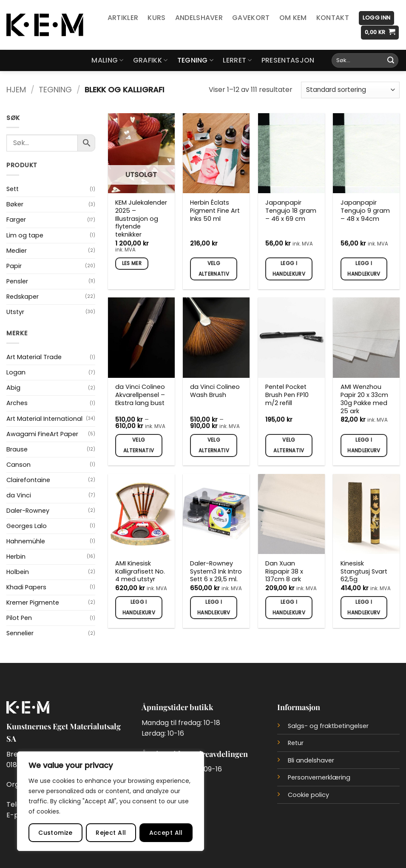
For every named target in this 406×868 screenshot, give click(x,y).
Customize (55, 833)
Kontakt (333, 18)
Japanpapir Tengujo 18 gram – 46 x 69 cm (291, 211)
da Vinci (19, 495)
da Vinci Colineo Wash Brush (215, 391)
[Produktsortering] (350, 90)
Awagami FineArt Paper (42, 434)
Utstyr (15, 312)
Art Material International (44, 419)
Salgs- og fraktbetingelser (328, 726)
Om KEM (293, 18)
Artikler (123, 18)
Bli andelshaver (311, 760)
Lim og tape (25, 235)
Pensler (17, 281)
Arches (17, 403)
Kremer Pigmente (33, 602)
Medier (17, 251)
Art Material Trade (34, 357)
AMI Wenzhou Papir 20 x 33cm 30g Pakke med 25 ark (364, 399)
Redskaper (23, 297)
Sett (13, 189)
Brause (17, 449)
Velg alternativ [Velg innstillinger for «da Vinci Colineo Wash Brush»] (214, 445)
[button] (376, 18)
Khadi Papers (26, 587)
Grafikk (150, 60)
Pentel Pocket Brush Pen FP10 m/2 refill (287, 395)
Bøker (15, 204)
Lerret (237, 60)
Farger (16, 220)
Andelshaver (199, 18)
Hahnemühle (26, 541)
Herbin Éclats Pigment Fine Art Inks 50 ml (215, 211)
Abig (13, 388)
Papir (14, 266)
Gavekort (251, 18)
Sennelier (20, 633)
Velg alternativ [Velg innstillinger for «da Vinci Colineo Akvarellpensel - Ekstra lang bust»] (139, 445)
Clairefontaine (28, 480)
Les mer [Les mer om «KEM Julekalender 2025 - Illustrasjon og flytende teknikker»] (132, 263)
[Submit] (391, 60)
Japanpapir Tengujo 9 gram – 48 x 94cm (365, 211)
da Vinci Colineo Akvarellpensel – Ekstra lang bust (140, 395)
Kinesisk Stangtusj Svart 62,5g (364, 571)
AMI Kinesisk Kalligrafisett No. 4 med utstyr (140, 571)
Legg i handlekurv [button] (289, 269)
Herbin (16, 557)
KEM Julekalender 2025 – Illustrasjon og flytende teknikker (141, 219)
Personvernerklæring (319, 777)
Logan (16, 372)
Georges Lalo (27, 526)
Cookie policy (308, 795)
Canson (18, 465)
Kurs (156, 18)
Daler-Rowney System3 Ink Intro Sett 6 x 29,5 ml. (216, 571)
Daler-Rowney (28, 511)
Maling (107, 60)
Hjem (16, 90)
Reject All (111, 833)
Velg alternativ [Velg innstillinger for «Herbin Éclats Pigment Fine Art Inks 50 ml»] (214, 269)
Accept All (166, 833)
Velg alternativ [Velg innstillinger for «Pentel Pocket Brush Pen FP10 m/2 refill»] (289, 445)
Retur (296, 743)
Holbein (18, 572)
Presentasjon (288, 60)
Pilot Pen (19, 618)
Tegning (196, 60)
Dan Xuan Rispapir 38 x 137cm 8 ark (284, 571)
